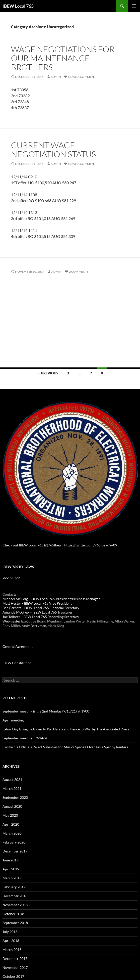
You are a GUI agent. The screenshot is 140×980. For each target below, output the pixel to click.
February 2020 (14, 842)
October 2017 (13, 976)
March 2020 (12, 833)
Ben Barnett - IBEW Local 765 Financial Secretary (41, 608)
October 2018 (13, 914)
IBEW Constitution (17, 663)
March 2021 (12, 788)
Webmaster (11, 621)
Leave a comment (82, 77)
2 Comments (79, 272)
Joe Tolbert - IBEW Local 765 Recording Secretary (41, 617)
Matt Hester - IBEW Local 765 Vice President (37, 603)
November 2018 (15, 905)
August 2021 (12, 780)
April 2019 (11, 869)
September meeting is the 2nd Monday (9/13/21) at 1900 (46, 711)
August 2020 (12, 806)
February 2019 (14, 887)
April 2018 (11, 941)
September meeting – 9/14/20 (25, 738)
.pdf (17, 578)
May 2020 (10, 815)
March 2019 (12, 878)
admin (56, 77)
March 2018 (12, 950)
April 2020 (11, 824)
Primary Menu (134, 6)
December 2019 (15, 851)
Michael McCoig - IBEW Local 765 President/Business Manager (51, 599)
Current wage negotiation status (53, 150)
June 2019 (10, 860)
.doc (6, 578)
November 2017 (15, 967)
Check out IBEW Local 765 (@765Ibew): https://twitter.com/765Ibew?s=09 (60, 545)
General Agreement (18, 646)
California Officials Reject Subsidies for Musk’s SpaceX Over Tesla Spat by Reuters (65, 747)
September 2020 (15, 797)
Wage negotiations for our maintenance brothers (63, 58)
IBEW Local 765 (18, 6)
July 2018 (10, 932)
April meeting (13, 720)
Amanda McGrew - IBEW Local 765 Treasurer (37, 612)
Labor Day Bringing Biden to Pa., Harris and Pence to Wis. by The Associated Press (66, 729)
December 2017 (15, 958)
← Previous (48, 373)
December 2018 (15, 896)
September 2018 (15, 923)
